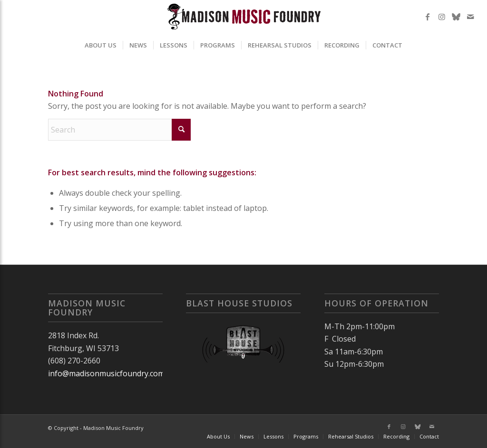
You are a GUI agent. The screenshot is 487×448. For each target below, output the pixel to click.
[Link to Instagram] (442, 17)
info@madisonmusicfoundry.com (106, 373)
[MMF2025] (243, 17)
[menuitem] (101, 45)
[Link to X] (456, 17)
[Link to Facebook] (428, 17)
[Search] (119, 130)
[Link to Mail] (470, 17)
